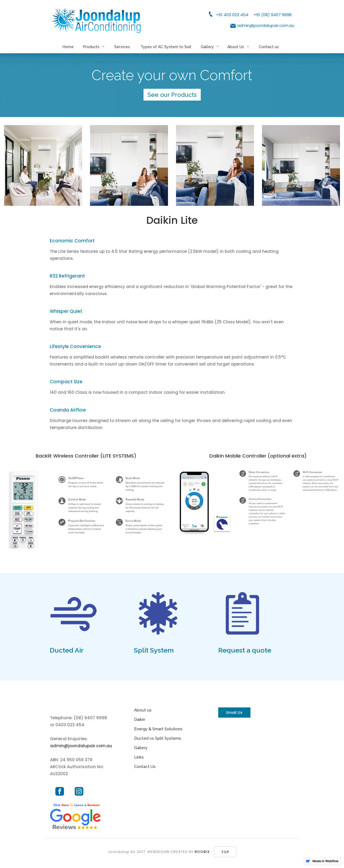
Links (139, 757)
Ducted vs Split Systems (158, 738)
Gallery (141, 748)
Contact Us (145, 767)
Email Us (234, 713)
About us (143, 710)
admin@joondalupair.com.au (266, 25)
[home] (97, 21)
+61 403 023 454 (232, 15)
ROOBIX (202, 852)
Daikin (140, 720)
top (225, 852)
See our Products (172, 95)
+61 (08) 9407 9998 (273, 15)
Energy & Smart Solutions (158, 729)
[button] (95, 51)
